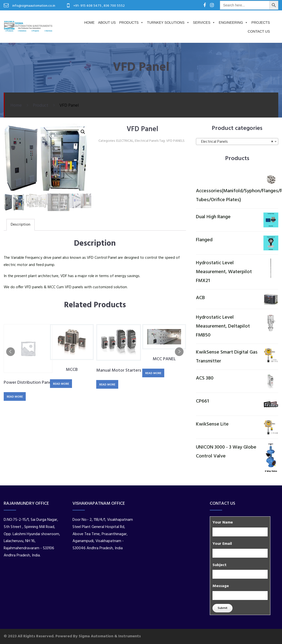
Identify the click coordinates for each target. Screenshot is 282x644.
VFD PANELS (175, 141)
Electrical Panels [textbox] (236, 142)
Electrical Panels (147, 141)
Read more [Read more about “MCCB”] (61, 384)
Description (21, 225)
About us (107, 23)
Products (131, 23)
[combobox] (237, 142)
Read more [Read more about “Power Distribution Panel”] (15, 397)
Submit (223, 608)
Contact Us (259, 31)
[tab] (21, 225)
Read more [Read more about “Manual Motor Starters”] (107, 385)
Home (89, 23)
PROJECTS (261, 23)
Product (41, 106)
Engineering (233, 23)
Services (204, 23)
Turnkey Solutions (168, 23)
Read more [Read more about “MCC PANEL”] (153, 373)
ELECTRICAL (125, 141)
